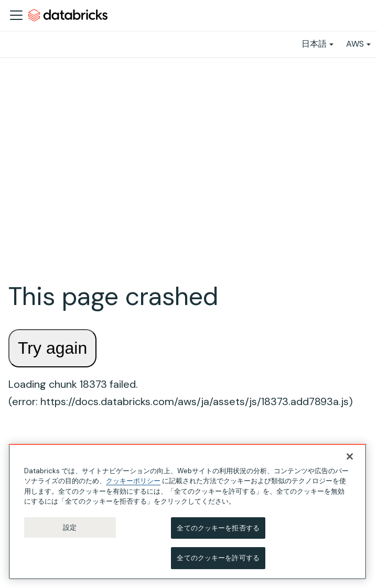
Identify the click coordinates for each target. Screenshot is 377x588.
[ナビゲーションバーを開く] (16, 15)
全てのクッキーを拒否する (218, 529)
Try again (52, 348)
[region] (187, 512)
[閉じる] (350, 457)
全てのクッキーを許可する (218, 558)
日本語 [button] (314, 44)
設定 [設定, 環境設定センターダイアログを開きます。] (70, 528)
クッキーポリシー (133, 481)
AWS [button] (355, 44)
